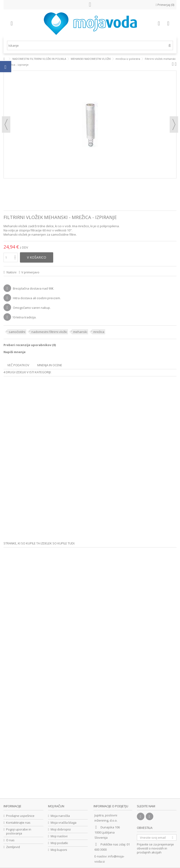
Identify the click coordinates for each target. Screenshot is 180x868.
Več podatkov (18, 365)
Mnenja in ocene (50, 365)
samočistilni (17, 332)
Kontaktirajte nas (18, 823)
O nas (10, 840)
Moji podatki (59, 843)
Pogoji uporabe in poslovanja (19, 831)
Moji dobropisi (61, 829)
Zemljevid (13, 847)
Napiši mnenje (15, 352)
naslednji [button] (174, 125)
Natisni (11, 272)
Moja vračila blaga (64, 823)
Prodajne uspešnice (20, 816)
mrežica (99, 332)
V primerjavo (30, 272)
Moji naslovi (59, 836)
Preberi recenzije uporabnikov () (30, 345)
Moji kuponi (59, 850)
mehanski (80, 332)
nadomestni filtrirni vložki (49, 332)
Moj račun (56, 806)
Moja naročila (60, 816)
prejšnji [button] (6, 125)
